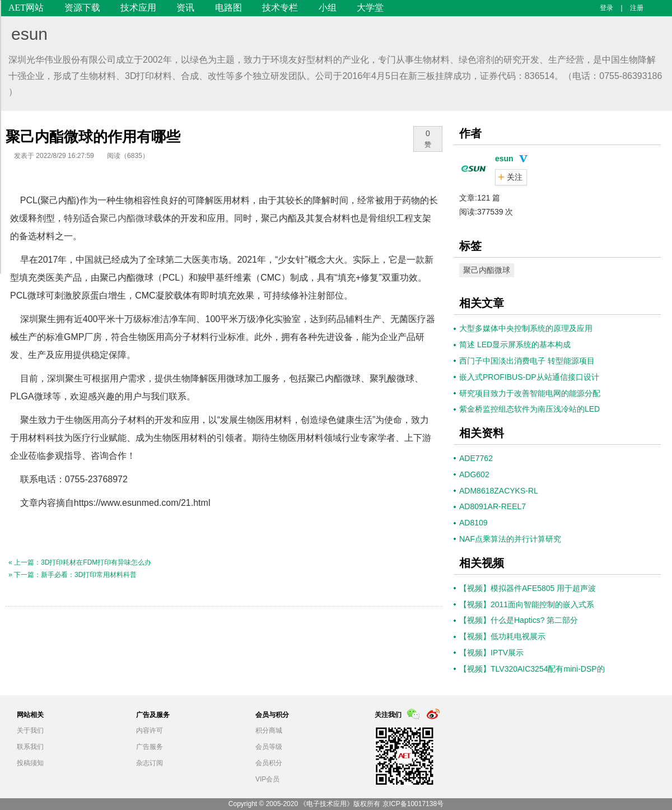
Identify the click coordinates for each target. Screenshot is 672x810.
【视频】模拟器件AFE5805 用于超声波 (528, 588)
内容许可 (150, 730)
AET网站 (26, 8)
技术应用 (138, 8)
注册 (637, 8)
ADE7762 (476, 458)
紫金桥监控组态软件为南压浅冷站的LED (529, 409)
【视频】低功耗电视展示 (502, 636)
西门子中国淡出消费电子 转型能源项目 (527, 361)
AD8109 (473, 523)
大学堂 (370, 8)
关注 (515, 177)
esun (29, 34)
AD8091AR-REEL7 (493, 506)
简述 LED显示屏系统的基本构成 (515, 345)
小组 (328, 8)
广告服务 (150, 747)
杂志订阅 (150, 763)
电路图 (228, 8)
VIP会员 (267, 779)
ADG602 (474, 474)
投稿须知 (30, 763)
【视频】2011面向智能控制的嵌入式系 (527, 604)
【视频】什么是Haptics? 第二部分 (519, 620)
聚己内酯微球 (127, 218)
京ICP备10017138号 (413, 804)
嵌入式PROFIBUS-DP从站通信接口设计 (529, 377)
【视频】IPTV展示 (491, 653)
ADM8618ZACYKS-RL (499, 491)
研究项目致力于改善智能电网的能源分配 (530, 393)
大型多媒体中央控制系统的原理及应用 (526, 328)
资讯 (185, 8)
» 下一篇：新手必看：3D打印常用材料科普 (73, 575)
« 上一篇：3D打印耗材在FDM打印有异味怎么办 (80, 562)
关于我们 (30, 730)
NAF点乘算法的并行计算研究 (510, 539)
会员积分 (269, 763)
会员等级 (269, 747)
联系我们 (30, 747)
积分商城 (269, 730)
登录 (606, 8)
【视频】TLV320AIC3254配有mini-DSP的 (532, 669)
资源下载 (82, 8)
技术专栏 (280, 8)
